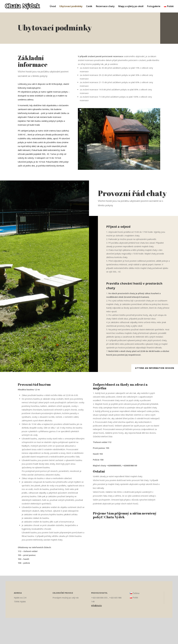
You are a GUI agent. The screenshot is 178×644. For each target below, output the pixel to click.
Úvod (53, 7)
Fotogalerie (154, 7)
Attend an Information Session (155, 368)
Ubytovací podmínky (71, 7)
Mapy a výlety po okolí (131, 7)
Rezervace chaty (105, 7)
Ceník (89, 7)
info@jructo (97, 605)
